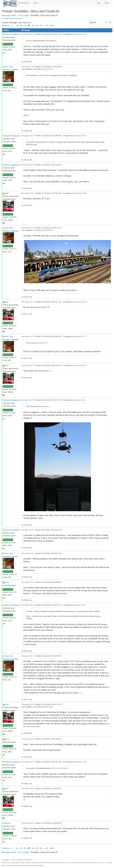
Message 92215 (28, 605)
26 (25, 26)
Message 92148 (80, 34)
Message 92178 (28, 400)
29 (37, 26)
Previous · (6, 26)
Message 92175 (28, 365)
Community (24, 3)
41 (47, 26)
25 (21, 26)
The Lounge (23, 15)
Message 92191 (28, 553)
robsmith (7, 823)
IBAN (40, 718)
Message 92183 (28, 530)
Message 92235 (28, 704)
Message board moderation (12, 18)
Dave (7, 582)
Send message (8, 44)
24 (17, 26)
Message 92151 (28, 136)
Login (106, 3)
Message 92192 (28, 582)
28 (33, 26)
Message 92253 (28, 823)
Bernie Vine (8, 67)
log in (30, 23)
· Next (51, 26)
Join (99, 3)
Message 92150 (28, 67)
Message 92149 (28, 34)
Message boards (9, 15)
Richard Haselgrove (12, 34)
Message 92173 (28, 336)
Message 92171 (28, 302)
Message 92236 (28, 739)
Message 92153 (28, 165)
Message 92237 (28, 762)
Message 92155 (28, 193)
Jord (7, 193)
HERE (26, 115)
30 (41, 26)
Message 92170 (28, 228)
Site (36, 3)
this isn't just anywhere (60, 768)
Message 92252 (28, 788)
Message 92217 (28, 656)
